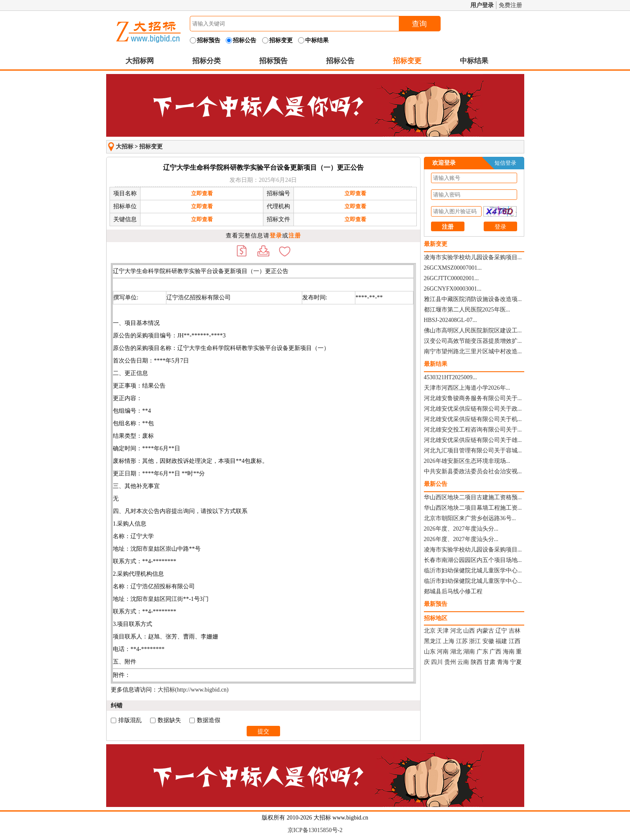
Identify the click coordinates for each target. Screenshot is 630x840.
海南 (509, 652)
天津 (443, 631)
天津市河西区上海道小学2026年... (467, 388)
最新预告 (436, 604)
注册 (295, 236)
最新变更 (436, 244)
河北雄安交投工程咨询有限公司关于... (473, 430)
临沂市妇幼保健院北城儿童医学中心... (473, 571)
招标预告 (273, 61)
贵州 (450, 662)
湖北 (456, 652)
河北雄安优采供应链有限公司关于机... (473, 419)
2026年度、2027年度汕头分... (461, 529)
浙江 (475, 641)
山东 (430, 652)
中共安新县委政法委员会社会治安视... (473, 471)
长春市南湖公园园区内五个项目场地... (473, 560)
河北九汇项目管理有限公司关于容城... (473, 451)
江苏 (462, 641)
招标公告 (340, 61)
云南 (463, 662)
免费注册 (510, 5)
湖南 (469, 652)
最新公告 (436, 484)
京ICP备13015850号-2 (315, 830)
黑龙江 (433, 641)
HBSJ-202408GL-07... (450, 320)
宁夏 (516, 662)
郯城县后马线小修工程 (453, 591)
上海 (449, 641)
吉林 (515, 631)
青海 (503, 662)
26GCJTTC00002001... (451, 278)
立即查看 (202, 193)
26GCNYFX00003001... (453, 289)
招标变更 (407, 61)
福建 (501, 641)
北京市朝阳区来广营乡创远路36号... (470, 518)
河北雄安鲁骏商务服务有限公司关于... (473, 398)
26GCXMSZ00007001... (453, 268)
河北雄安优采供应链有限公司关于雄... (473, 440)
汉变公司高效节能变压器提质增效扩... (473, 341)
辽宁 (501, 631)
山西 (469, 631)
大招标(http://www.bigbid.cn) (193, 690)
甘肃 (490, 662)
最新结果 (436, 364)
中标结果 (474, 61)
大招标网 (140, 61)
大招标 (125, 147)
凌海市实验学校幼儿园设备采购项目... (473, 257)
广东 (482, 652)
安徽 (488, 641)
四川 (437, 662)
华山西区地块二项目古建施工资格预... (473, 497)
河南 (443, 652)
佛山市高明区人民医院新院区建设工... (473, 331)
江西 (515, 641)
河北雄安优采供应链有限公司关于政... (473, 409)
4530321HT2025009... (450, 377)
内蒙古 (485, 631)
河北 (456, 631)
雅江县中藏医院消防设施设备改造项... (473, 299)
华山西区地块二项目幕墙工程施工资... (473, 508)
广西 (495, 652)
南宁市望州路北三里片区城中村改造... (473, 351)
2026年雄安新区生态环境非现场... (467, 461)
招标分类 (207, 61)
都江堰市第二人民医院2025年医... (467, 310)
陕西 (477, 662)
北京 (430, 631)
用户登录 (482, 5)
